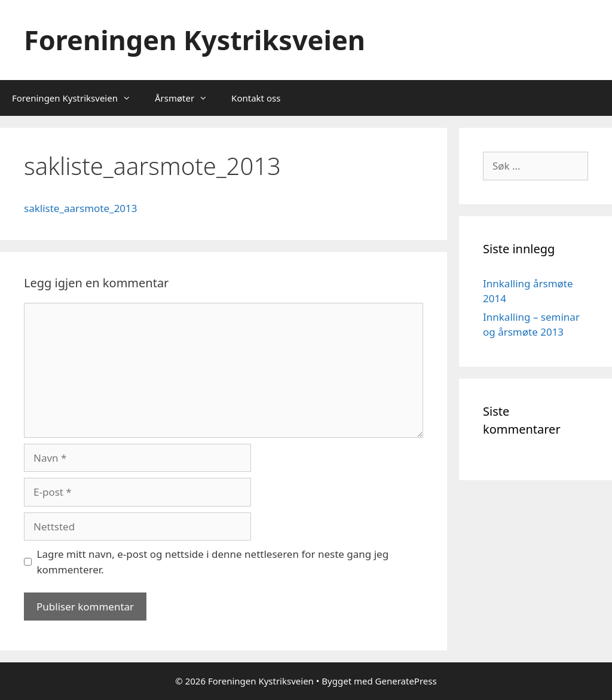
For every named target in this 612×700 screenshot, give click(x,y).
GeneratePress (406, 681)
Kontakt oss (256, 98)
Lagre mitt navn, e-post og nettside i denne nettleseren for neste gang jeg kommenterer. (213, 562)
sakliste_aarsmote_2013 (81, 208)
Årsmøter (187, 98)
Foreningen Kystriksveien (195, 40)
